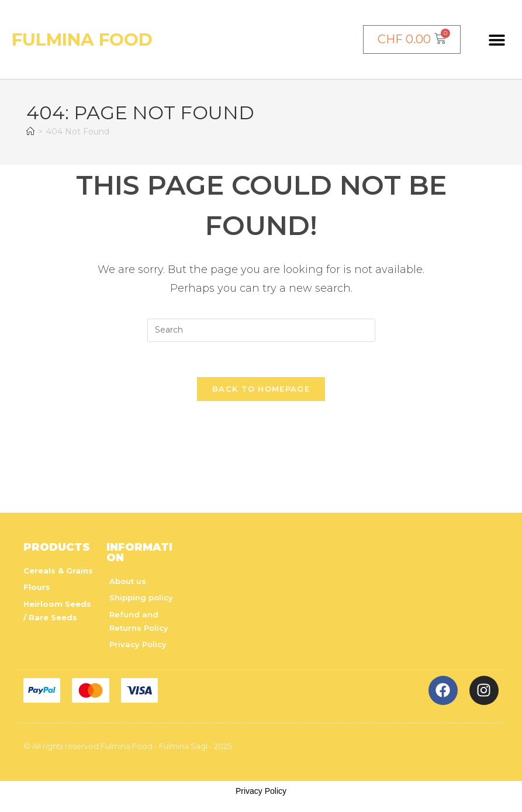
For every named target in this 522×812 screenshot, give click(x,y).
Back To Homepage (261, 389)
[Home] (30, 132)
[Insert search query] (261, 330)
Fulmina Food (83, 39)
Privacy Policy (261, 792)
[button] (497, 39)
